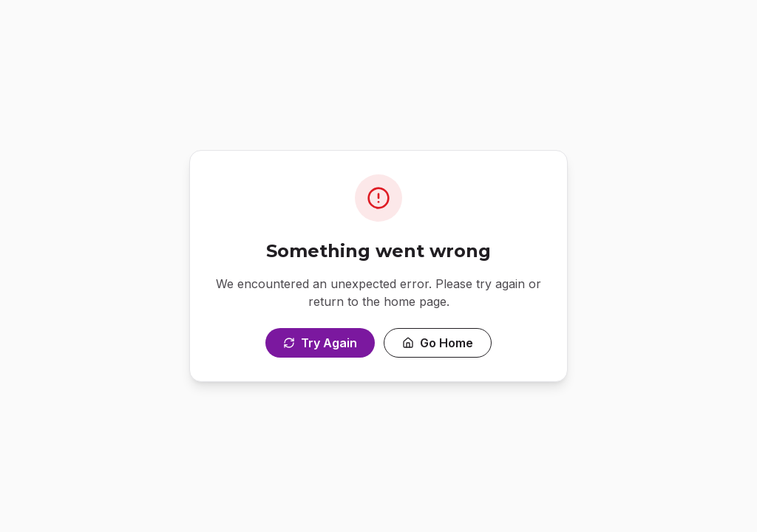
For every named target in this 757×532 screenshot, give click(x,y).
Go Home (438, 343)
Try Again (320, 343)
